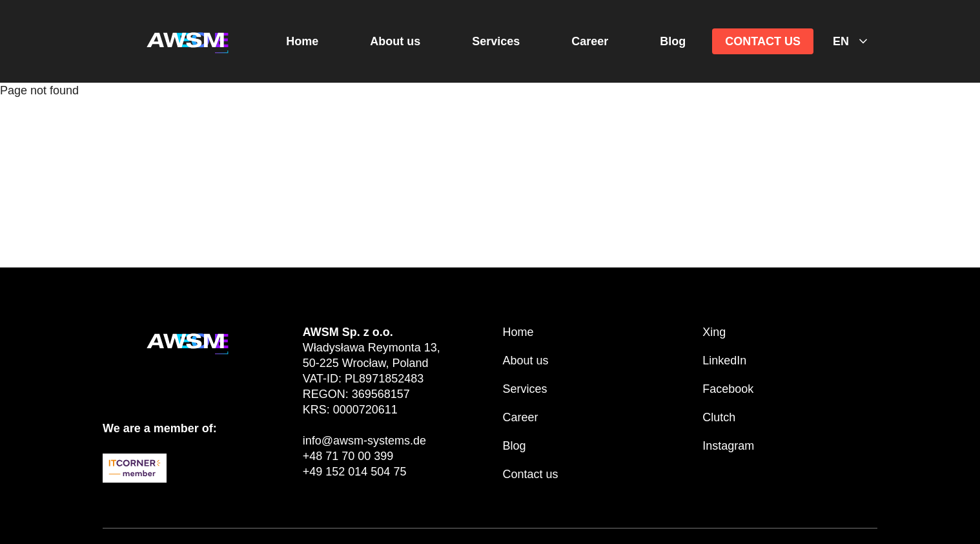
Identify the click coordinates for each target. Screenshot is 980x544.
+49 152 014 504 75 (355, 472)
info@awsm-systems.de (364, 441)
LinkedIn (724, 361)
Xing (714, 332)
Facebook (728, 389)
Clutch (719, 417)
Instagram (728, 446)
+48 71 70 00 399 (348, 456)
